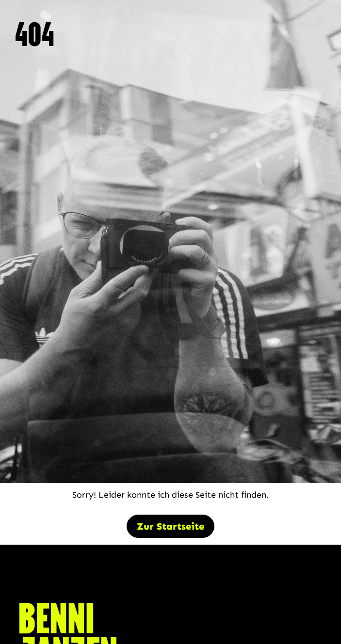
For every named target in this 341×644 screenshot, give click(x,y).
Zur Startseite (170, 526)
